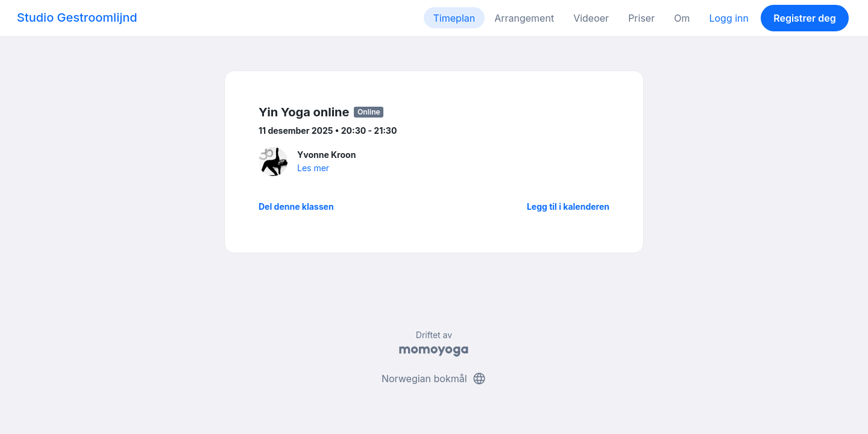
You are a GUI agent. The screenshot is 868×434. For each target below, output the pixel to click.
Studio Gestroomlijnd (77, 17)
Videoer (591, 18)
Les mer (313, 168)
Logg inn (729, 18)
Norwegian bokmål (434, 379)
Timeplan (454, 18)
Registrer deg (805, 18)
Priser (641, 18)
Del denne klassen (296, 206)
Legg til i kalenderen (568, 206)
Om (682, 18)
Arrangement (524, 18)
